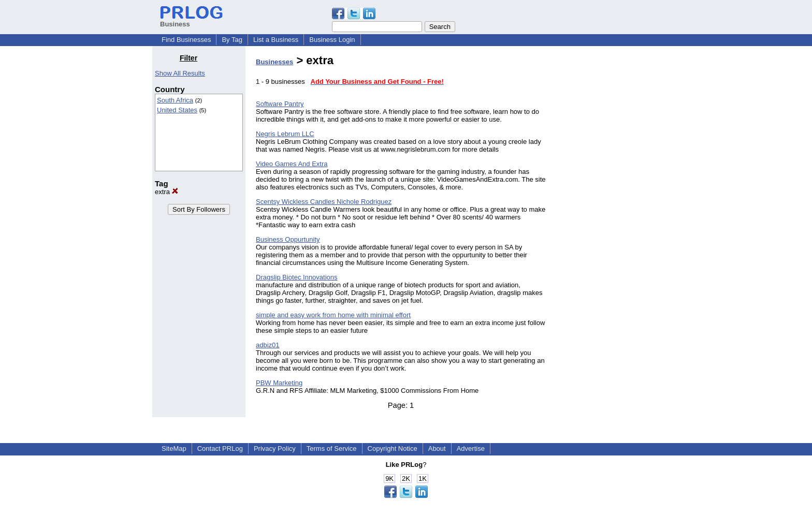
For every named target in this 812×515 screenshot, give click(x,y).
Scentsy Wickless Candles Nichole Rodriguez (324, 202)
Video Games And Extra (292, 164)
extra (166, 192)
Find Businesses (186, 40)
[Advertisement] (607, 209)
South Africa (175, 100)
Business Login (332, 40)
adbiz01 (268, 345)
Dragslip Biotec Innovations (297, 277)
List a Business (276, 40)
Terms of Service (332, 448)
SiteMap (174, 448)
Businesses (274, 62)
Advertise (471, 448)
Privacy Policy (275, 448)
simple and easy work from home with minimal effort (333, 315)
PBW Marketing (279, 383)
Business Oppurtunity (288, 239)
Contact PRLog (220, 448)
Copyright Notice (393, 448)
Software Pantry (280, 104)
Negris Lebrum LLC (285, 134)
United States (177, 110)
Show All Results (180, 73)
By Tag (232, 40)
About (437, 448)
